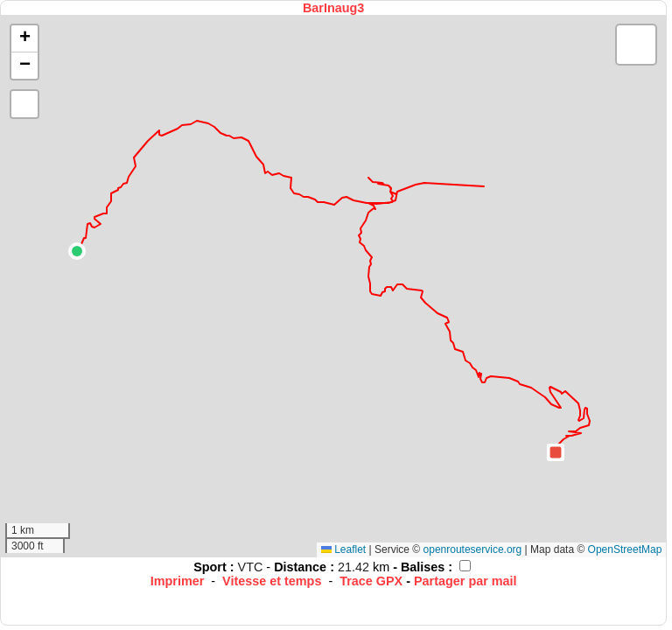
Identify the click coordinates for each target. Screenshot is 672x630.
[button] (77, 251)
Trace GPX (371, 581)
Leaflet (343, 549)
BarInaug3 (333, 8)
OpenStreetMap (625, 549)
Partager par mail (465, 581)
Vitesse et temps (272, 581)
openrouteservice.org (473, 549)
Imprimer (178, 581)
